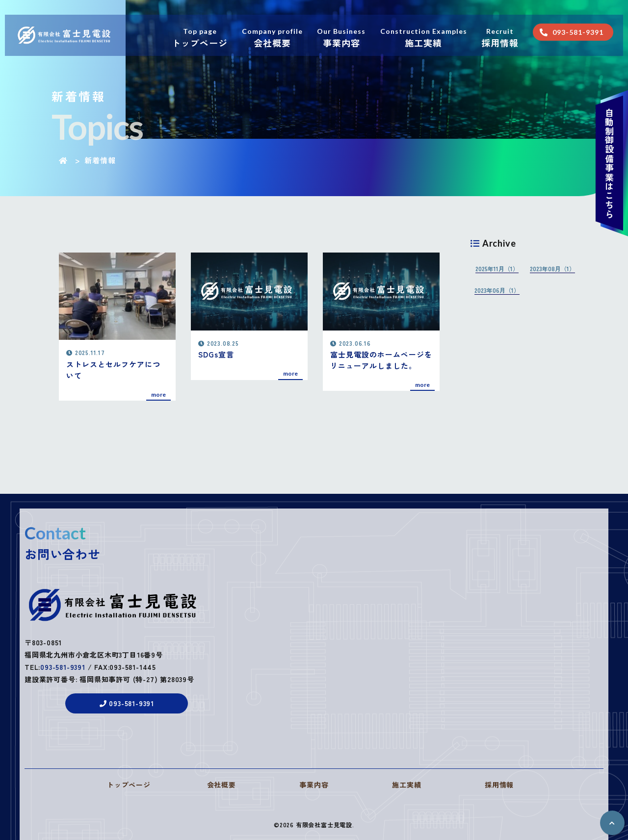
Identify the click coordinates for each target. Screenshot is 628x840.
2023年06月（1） (497, 290)
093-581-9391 (63, 674)
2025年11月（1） (497, 268)
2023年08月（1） (552, 268)
